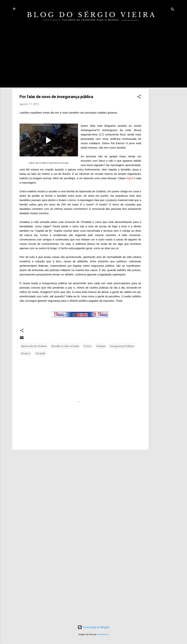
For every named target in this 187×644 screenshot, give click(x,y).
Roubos (26, 353)
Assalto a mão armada (65, 346)
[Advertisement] (163, 90)
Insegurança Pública (122, 346)
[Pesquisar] (173, 10)
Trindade (40, 353)
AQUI (130, 178)
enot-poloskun (103, 634)
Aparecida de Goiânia (34, 346)
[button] (139, 97)
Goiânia (101, 346)
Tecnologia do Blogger (94, 627)
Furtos (88, 346)
